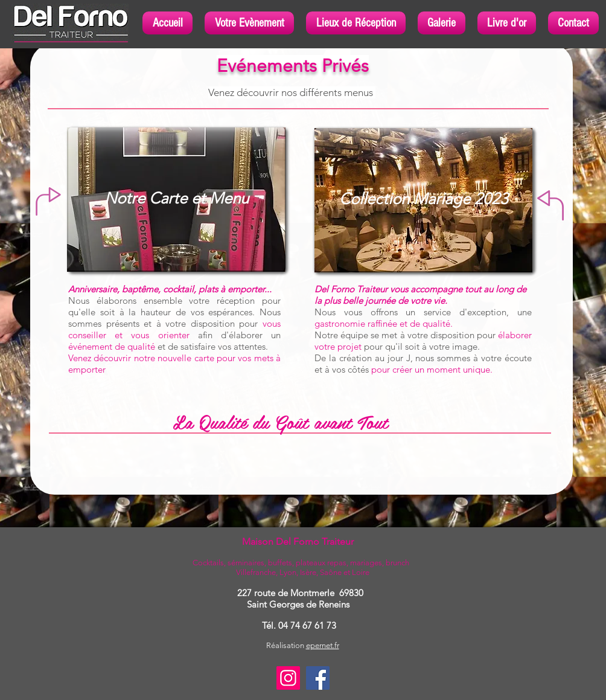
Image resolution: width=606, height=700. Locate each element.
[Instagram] (288, 678)
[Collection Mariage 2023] (423, 200)
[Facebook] (318, 678)
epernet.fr (323, 645)
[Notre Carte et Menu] (177, 199)
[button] (249, 23)
